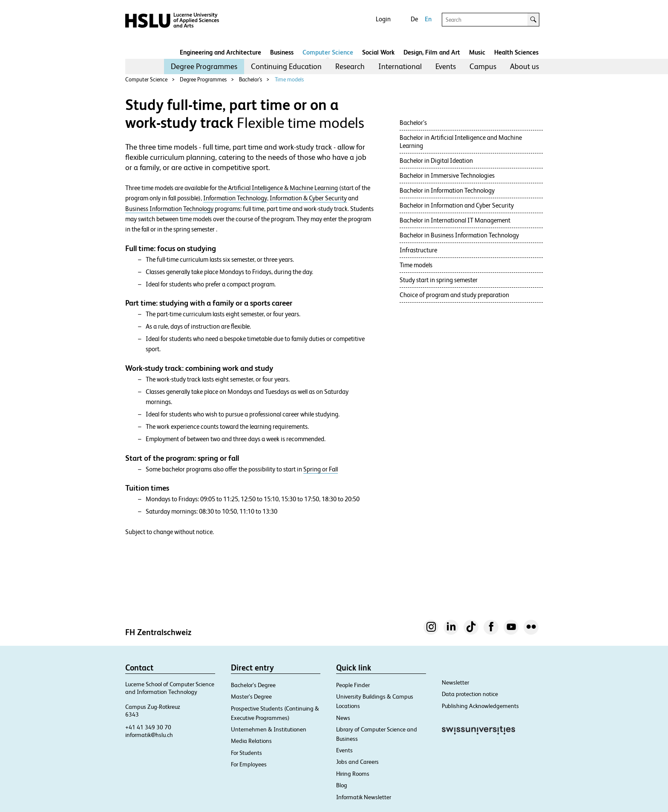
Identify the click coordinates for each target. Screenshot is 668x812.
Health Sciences (516, 52)
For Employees (249, 764)
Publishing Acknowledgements (480, 706)
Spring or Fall (321, 469)
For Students (246, 753)
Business (282, 52)
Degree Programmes (204, 66)
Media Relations (251, 741)
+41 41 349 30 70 (148, 727)
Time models (289, 79)
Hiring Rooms (353, 774)
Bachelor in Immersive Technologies (447, 175)
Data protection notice (470, 694)
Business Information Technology (169, 209)
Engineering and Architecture (220, 52)
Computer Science (328, 52)
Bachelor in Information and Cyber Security (457, 205)
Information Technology (235, 198)
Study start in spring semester (439, 280)
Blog (342, 785)
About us (524, 66)
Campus (483, 66)
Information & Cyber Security (308, 198)
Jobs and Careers (357, 762)
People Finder (353, 685)
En (428, 19)
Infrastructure (418, 250)
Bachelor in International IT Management (455, 220)
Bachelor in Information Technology (448, 190)
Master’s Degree (251, 696)
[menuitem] (204, 66)
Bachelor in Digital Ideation (436, 160)
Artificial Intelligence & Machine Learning (283, 188)
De (414, 19)
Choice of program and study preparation (454, 295)
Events (446, 66)
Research (350, 66)
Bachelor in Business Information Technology (459, 235)
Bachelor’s (250, 79)
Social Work (378, 52)
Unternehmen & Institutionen (269, 729)
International (400, 66)
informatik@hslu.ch (149, 735)
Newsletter (455, 682)
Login (383, 19)
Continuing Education (286, 66)
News (343, 718)
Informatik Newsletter (364, 797)
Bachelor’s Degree (253, 685)
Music (477, 52)
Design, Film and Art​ (432, 52)
